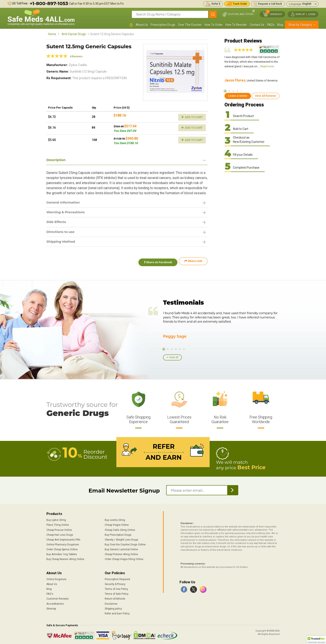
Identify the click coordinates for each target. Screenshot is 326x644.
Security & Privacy (115, 583)
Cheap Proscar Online (59, 529)
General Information (64, 203)
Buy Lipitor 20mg (56, 519)
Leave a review (238, 96)
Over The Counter (190, 25)
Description (57, 160)
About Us (142, 25)
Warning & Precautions (67, 213)
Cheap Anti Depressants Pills (63, 539)
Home (52, 34)
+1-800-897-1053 (49, 3)
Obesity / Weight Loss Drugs (121, 539)
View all (174, 357)
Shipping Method (62, 243)
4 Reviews (76, 56)
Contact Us (257, 25)
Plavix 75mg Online (58, 524)
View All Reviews (266, 96)
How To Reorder (236, 25)
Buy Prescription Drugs (118, 534)
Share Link (193, 263)
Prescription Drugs (163, 25)
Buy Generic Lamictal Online (121, 548)
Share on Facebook (156, 263)
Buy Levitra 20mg (115, 519)
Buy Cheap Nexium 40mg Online (65, 558)
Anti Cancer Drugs (74, 34)
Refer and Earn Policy (117, 612)
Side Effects (57, 223)
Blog (280, 25)
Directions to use (61, 233)
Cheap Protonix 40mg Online (121, 553)
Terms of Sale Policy (117, 593)
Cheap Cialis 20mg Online (120, 529)
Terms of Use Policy (116, 588)
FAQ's (271, 25)
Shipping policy (113, 608)
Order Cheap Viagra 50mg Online (124, 558)
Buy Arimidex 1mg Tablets (62, 553)
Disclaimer (111, 603)
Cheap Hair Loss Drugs (60, 534)
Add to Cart (192, 117)
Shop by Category (300, 25)
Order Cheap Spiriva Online (62, 548)
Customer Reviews (58, 598)
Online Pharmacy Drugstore (63, 544)
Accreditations (55, 603)
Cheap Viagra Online (117, 524)
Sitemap (51, 608)
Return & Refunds (115, 598)
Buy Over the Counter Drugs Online (125, 544)
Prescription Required (117, 578)
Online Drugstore (56, 578)
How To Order (214, 25)
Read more (267, 66)
